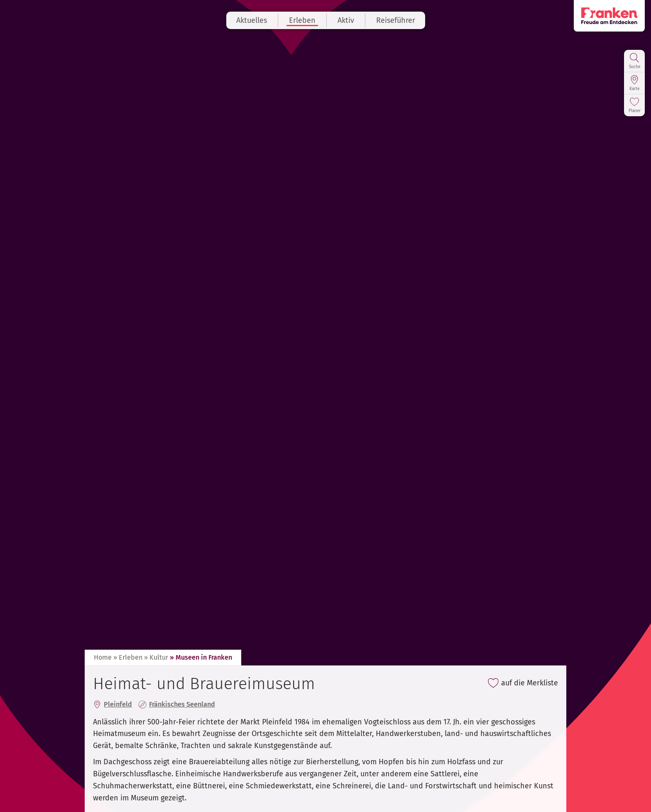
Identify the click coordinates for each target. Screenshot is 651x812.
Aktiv (346, 20)
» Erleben (128, 657)
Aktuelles (252, 20)
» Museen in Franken (201, 657)
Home (103, 657)
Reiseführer (396, 20)
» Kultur (156, 657)
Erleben (302, 20)
